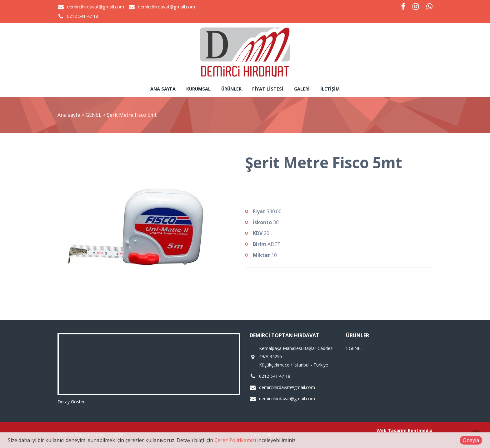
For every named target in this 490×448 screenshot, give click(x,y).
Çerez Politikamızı (235, 440)
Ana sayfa (163, 89)
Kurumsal (198, 89)
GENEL (94, 115)
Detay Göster (71, 402)
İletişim (330, 89)
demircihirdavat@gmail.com (95, 7)
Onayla (471, 440)
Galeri (302, 89)
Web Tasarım (392, 430)
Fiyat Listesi (268, 89)
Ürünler (231, 89)
